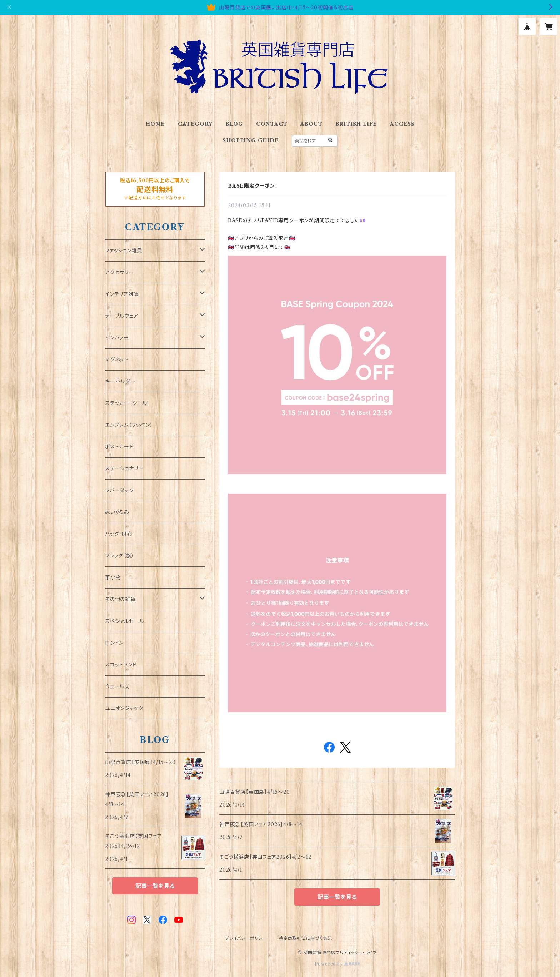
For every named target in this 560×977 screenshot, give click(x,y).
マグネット (117, 359)
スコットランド (121, 665)
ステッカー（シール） (127, 403)
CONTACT (272, 124)
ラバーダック (119, 490)
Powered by (337, 964)
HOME (155, 124)
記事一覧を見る (337, 897)
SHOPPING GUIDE (251, 140)
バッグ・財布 (119, 534)
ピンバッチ (117, 338)
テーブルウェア (122, 316)
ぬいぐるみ (117, 512)
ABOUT (311, 124)
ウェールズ (117, 686)
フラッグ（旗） (120, 556)
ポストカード (119, 447)
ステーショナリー (124, 468)
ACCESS (402, 124)
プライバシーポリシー (246, 938)
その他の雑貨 (120, 599)
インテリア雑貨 (122, 294)
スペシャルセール (124, 621)
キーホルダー (120, 381)
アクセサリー (119, 272)
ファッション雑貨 (123, 251)
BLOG (234, 124)
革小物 (113, 577)
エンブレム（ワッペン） (129, 425)
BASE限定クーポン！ (253, 186)
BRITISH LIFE (356, 124)
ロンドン (114, 643)
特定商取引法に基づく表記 (305, 938)
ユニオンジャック (124, 708)
